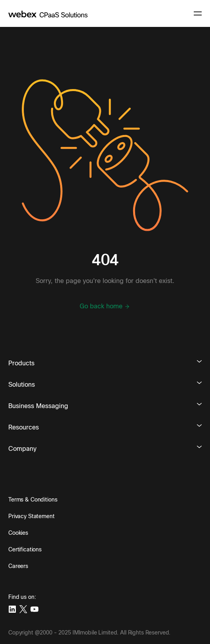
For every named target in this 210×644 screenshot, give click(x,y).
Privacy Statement (32, 516)
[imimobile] (48, 13)
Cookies (18, 533)
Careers (18, 566)
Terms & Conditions (33, 500)
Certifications (25, 549)
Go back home (105, 306)
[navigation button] (198, 13)
